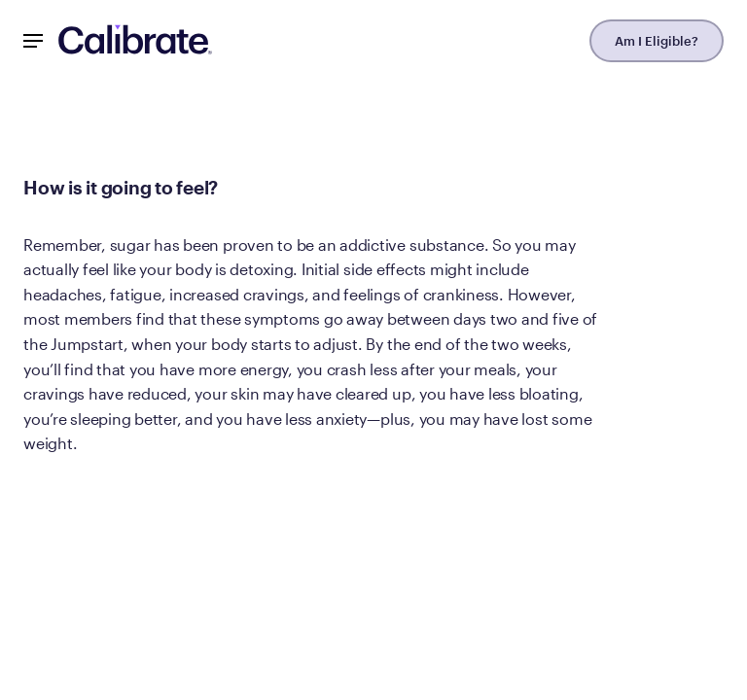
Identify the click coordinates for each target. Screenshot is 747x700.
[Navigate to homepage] (135, 41)
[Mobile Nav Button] (33, 41)
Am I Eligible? (657, 41)
